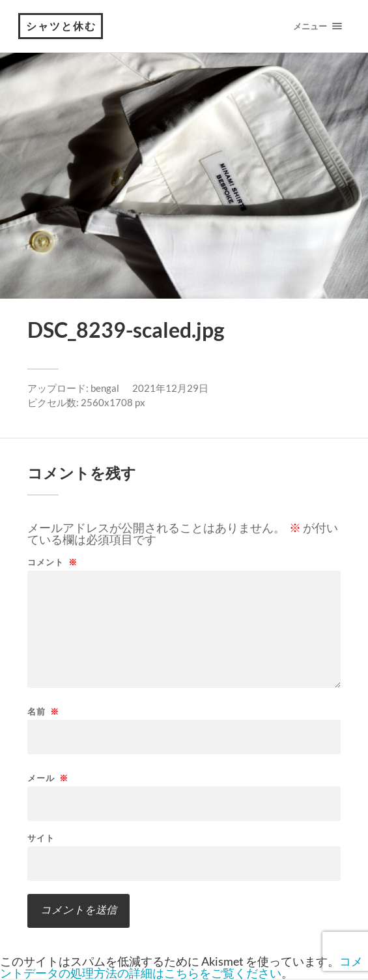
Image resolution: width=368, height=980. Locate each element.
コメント (52, 562)
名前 (43, 712)
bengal (105, 388)
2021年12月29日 (170, 388)
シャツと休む (61, 26)
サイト (41, 838)
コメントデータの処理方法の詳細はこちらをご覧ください (181, 967)
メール (48, 778)
